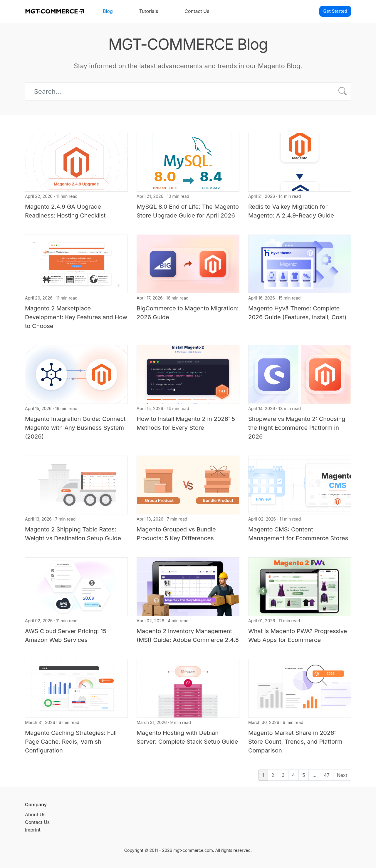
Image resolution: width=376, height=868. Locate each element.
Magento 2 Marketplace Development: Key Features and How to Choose (76, 317)
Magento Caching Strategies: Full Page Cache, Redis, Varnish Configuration (71, 742)
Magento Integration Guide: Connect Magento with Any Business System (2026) (75, 428)
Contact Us (197, 11)
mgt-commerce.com (193, 850)
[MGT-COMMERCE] (54, 11)
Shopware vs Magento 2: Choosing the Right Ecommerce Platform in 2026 (297, 428)
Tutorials (149, 11)
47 (327, 775)
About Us (35, 815)
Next (342, 775)
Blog (108, 11)
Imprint (33, 830)
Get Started (335, 11)
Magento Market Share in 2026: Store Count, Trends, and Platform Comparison (295, 742)
